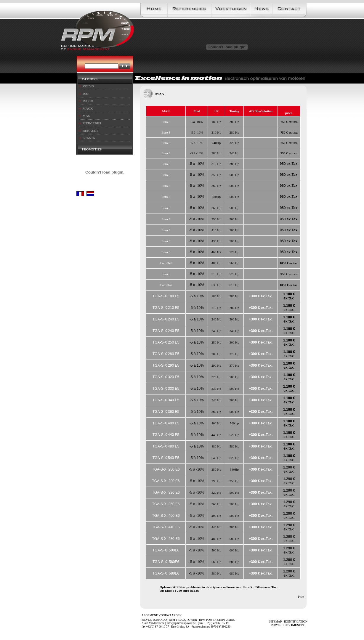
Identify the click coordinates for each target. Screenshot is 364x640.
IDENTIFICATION (296, 621)
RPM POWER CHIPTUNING (217, 620)
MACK (88, 108)
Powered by (289, 625)
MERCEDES (92, 123)
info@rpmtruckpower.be (181, 623)
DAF (86, 94)
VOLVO (88, 86)
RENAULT (90, 131)
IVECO (88, 101)
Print (301, 596)
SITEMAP (276, 621)
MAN (86, 116)
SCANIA (89, 138)
